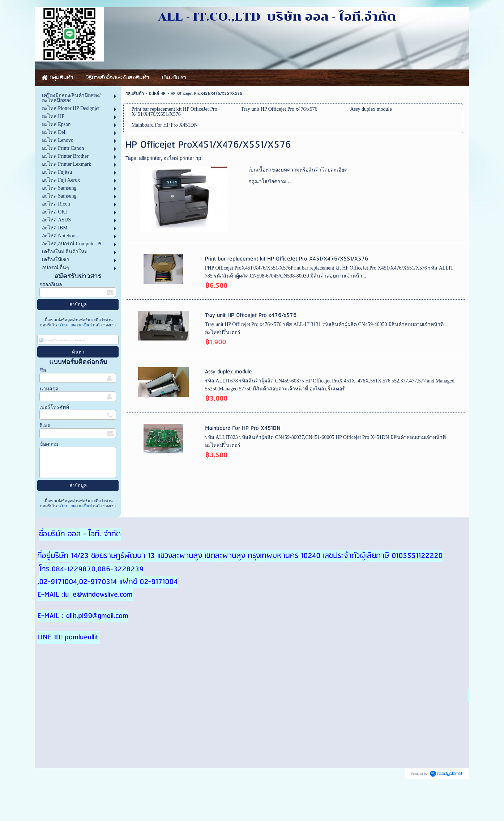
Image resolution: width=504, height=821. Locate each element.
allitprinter (150, 158)
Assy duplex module (228, 372)
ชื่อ (43, 370)
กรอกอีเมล (51, 285)
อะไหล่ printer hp (182, 158)
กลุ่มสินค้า (135, 94)
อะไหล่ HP (157, 94)
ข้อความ (49, 444)
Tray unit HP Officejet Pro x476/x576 (251, 315)
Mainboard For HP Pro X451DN (243, 428)
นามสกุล (49, 389)
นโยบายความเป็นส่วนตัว (80, 325)
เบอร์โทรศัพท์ (54, 407)
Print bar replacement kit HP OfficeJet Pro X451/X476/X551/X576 (287, 259)
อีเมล (45, 426)
